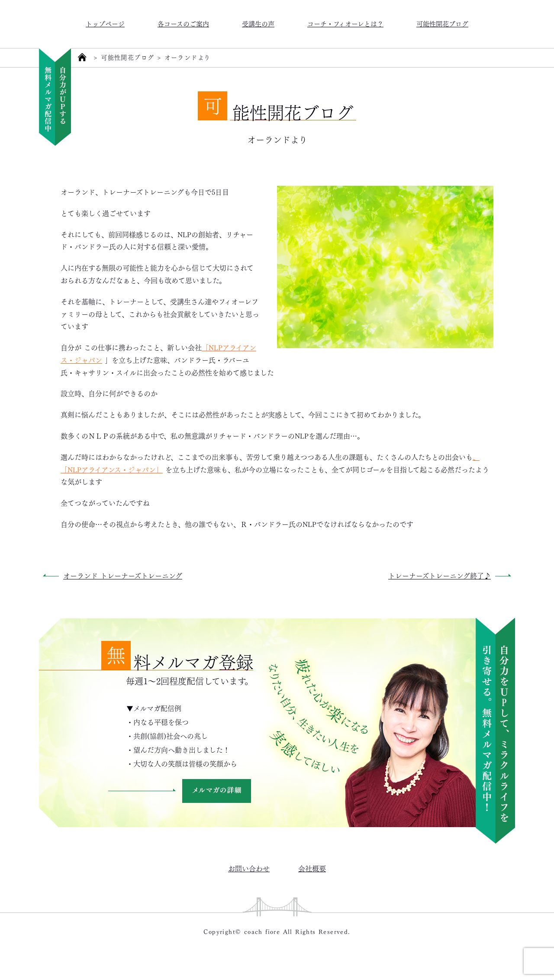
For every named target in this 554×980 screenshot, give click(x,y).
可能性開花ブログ (442, 23)
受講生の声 (258, 23)
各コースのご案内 (183, 23)
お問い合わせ (249, 868)
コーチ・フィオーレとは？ (345, 23)
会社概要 (312, 868)
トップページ (105, 23)
